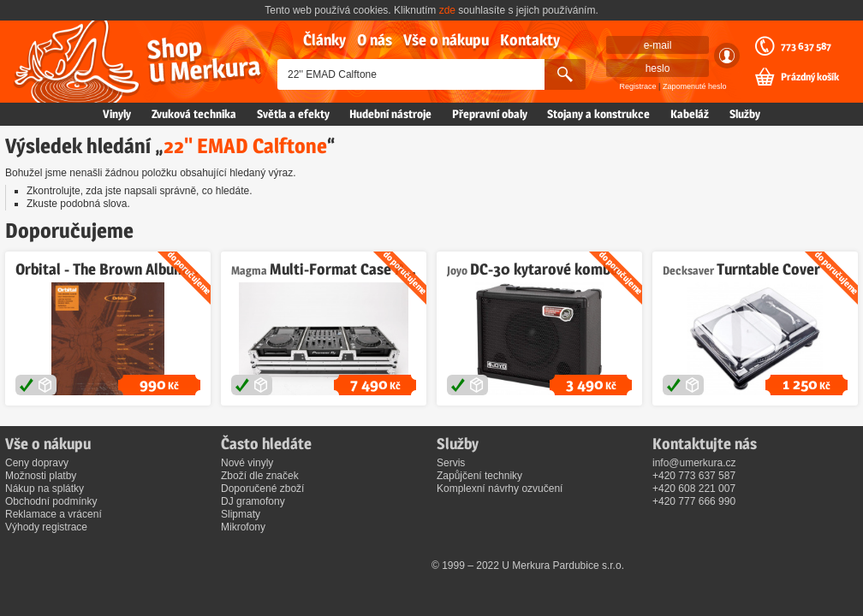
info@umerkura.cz (694, 463)
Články (324, 40)
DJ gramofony (253, 501)
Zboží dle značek (260, 476)
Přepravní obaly (490, 114)
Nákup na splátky (45, 489)
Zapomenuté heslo (695, 86)
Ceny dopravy (37, 463)
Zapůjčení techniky (479, 476)
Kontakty (530, 40)
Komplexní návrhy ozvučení (500, 489)
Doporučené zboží (262, 489)
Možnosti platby (41, 476)
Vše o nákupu (446, 40)
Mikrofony (243, 527)
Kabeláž (690, 114)
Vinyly (117, 114)
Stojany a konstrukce (598, 114)
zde (447, 10)
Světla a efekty (293, 114)
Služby (745, 114)
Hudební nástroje (390, 114)
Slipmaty (241, 514)
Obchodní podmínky (51, 501)
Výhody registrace (46, 527)
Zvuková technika (194, 114)
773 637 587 (806, 46)
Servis (451, 463)
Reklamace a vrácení (54, 514)
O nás (375, 40)
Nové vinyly (247, 463)
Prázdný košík (810, 77)
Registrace (638, 86)
